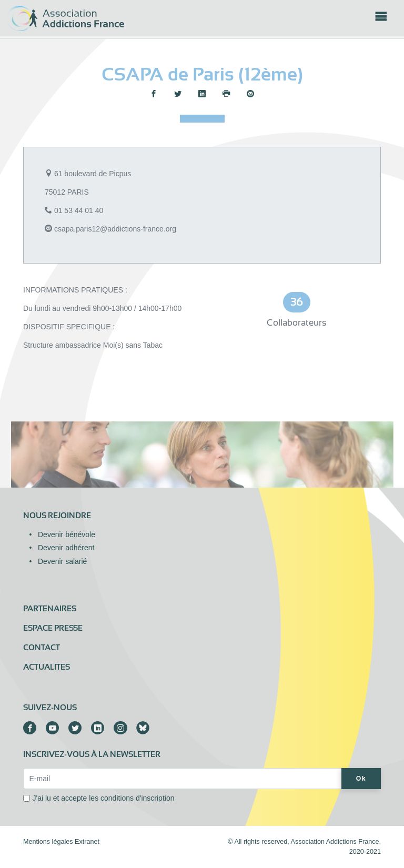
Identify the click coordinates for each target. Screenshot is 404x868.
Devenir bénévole (67, 534)
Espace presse (53, 628)
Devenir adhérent (66, 548)
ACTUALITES (47, 667)
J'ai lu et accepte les (104, 798)
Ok (361, 779)
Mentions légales (48, 842)
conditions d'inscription (137, 798)
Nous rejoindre (57, 516)
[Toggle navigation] (381, 19)
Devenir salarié (62, 561)
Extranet (87, 842)
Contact (42, 648)
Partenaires (50, 609)
